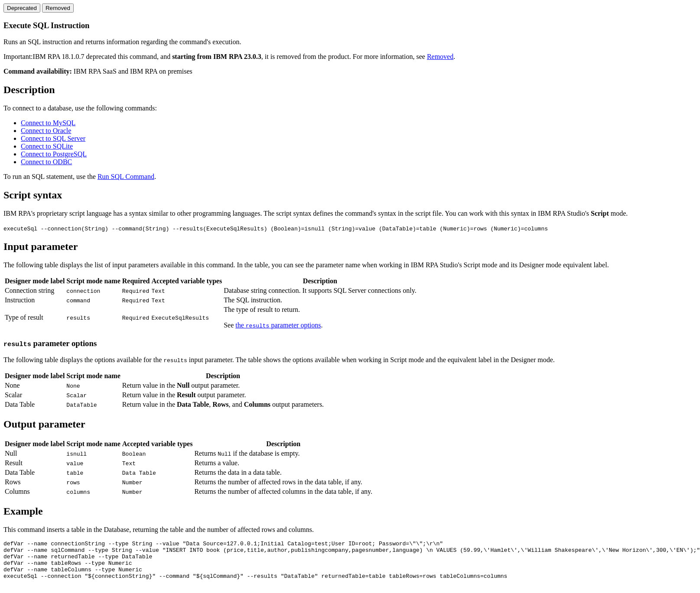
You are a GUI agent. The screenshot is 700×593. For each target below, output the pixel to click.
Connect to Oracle (46, 131)
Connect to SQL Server (53, 138)
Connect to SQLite (47, 146)
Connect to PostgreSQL (54, 154)
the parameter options (278, 325)
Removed (440, 57)
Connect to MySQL (48, 123)
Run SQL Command (126, 177)
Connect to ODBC (46, 162)
